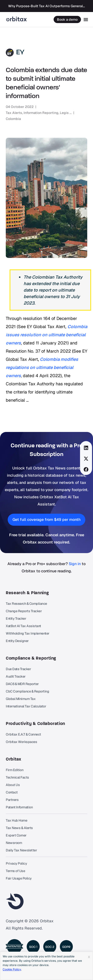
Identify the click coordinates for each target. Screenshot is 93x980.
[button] (86, 448)
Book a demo (67, 19)
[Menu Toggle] (86, 19)
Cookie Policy (12, 969)
